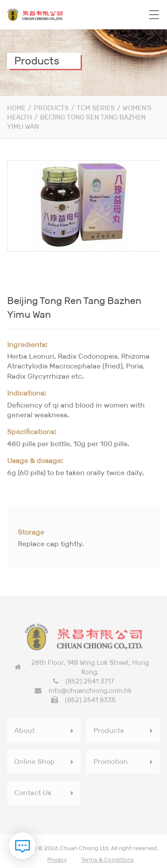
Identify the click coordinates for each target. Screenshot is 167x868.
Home (16, 108)
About (24, 731)
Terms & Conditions (108, 861)
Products (51, 108)
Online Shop (35, 763)
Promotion (111, 763)
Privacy (57, 861)
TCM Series (96, 108)
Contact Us (33, 794)
